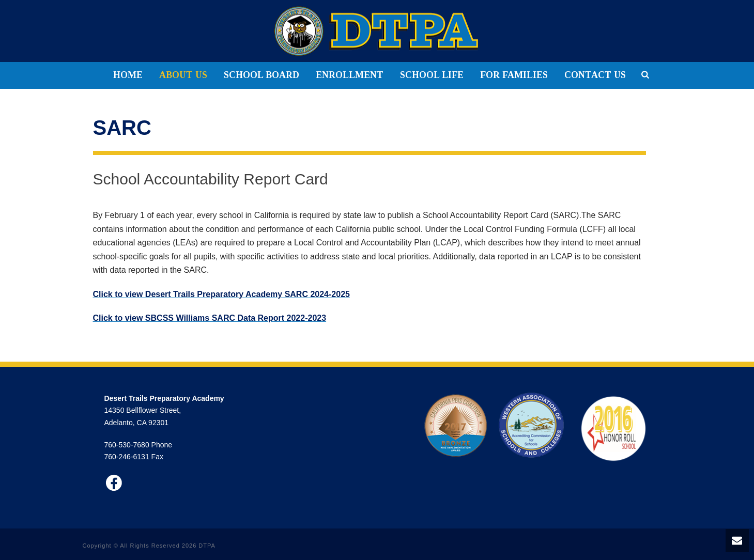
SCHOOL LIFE (432, 75)
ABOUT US (183, 75)
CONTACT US (595, 75)
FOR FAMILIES (514, 75)
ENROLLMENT (350, 75)
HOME (128, 75)
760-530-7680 (127, 445)
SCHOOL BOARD (261, 75)
